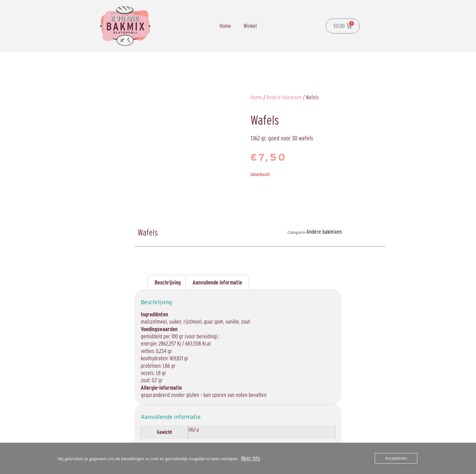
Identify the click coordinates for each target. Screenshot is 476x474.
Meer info (251, 458)
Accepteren (396, 458)
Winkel (250, 26)
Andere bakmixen (284, 97)
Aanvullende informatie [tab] (217, 282)
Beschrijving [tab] (168, 282)
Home (225, 26)
